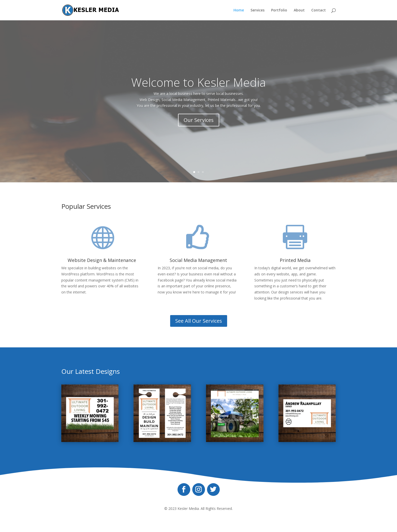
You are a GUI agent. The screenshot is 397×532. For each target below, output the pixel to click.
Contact (319, 10)
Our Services (199, 125)
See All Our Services (199, 321)
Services (258, 10)
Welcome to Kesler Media (198, 87)
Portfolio (279, 10)
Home (239, 10)
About (299, 10)
